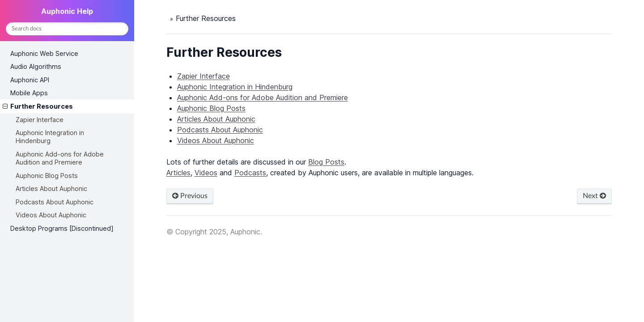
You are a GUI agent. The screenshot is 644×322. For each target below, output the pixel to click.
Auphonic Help (67, 11)
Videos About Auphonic (51, 215)
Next (594, 196)
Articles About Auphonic (51, 189)
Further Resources (38, 106)
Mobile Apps (29, 93)
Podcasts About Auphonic (55, 202)
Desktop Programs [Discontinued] (62, 228)
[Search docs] (67, 29)
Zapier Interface (40, 120)
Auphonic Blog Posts (47, 176)
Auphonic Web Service (44, 53)
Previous (190, 196)
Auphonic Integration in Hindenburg (50, 137)
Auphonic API (30, 80)
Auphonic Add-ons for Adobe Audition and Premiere (60, 158)
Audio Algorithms (36, 66)
